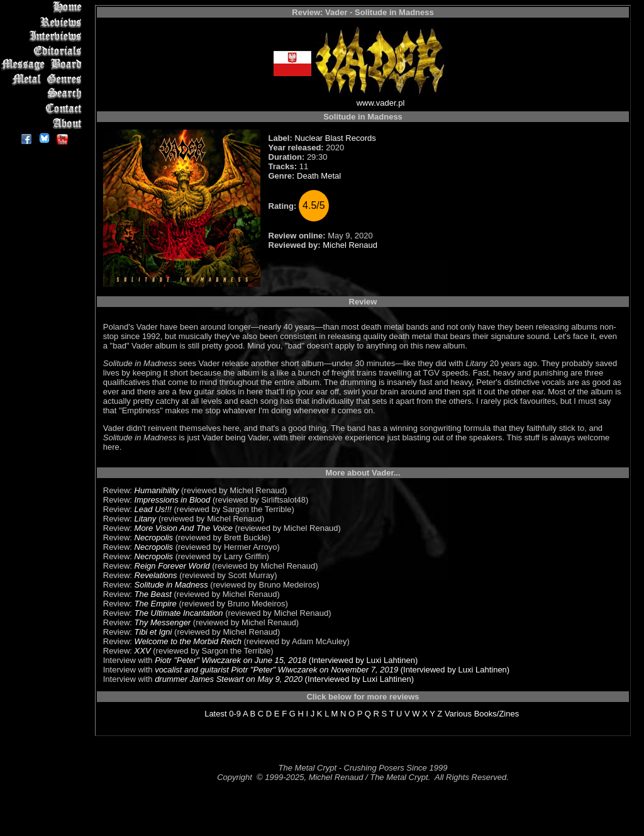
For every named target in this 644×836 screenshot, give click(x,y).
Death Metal (319, 176)
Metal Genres (44, 80)
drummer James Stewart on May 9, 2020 (229, 679)
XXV (143, 651)
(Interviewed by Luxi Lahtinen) (362, 660)
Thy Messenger (163, 622)
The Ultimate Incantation (179, 613)
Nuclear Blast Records (335, 138)
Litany (146, 519)
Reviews (44, 22)
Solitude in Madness (171, 585)
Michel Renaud (350, 245)
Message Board (44, 65)
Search (44, 94)
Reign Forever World (172, 566)
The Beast (153, 594)
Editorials (44, 51)
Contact (44, 109)
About (44, 123)
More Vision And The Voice (184, 528)
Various (458, 714)
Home (44, 7)
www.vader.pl (381, 103)
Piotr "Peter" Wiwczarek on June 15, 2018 (230, 660)
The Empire (156, 604)
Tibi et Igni (153, 632)
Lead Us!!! (153, 509)
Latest (215, 714)
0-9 (235, 714)
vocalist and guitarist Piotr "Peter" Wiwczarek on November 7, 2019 (276, 670)
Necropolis (154, 538)
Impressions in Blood (173, 500)
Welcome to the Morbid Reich (188, 641)
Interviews (44, 36)
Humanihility (157, 490)
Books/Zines (497, 714)
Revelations (156, 575)
